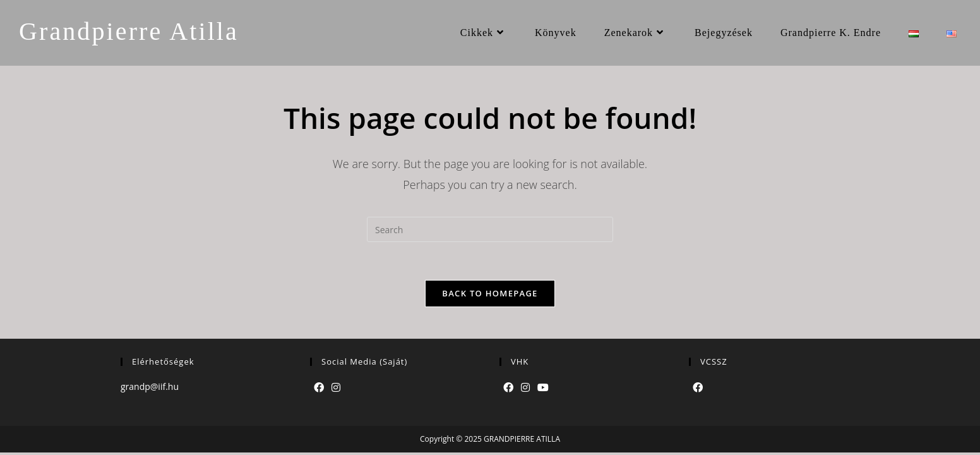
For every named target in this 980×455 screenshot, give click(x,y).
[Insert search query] (490, 229)
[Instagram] (336, 388)
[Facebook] (319, 388)
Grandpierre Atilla (129, 31)
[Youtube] (543, 388)
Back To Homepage (490, 293)
